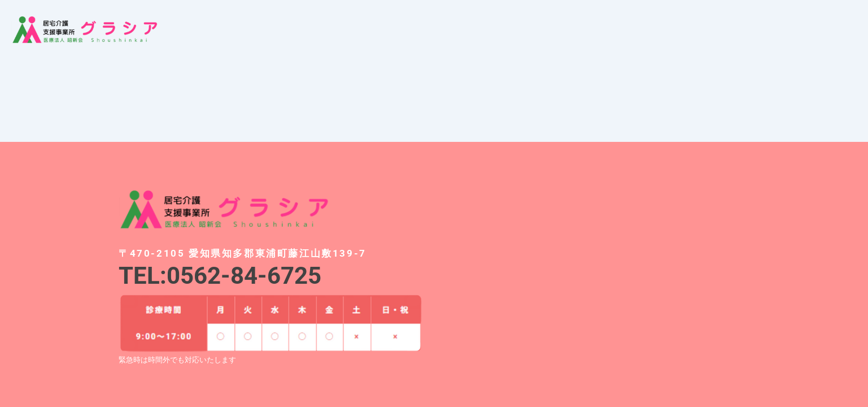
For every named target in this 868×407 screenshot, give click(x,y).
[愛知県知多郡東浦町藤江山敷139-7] (598, 268)
